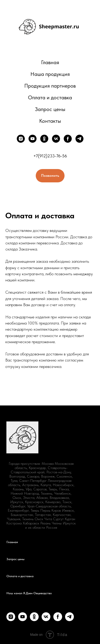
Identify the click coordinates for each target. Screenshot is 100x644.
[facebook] (68, 139)
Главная (50, 62)
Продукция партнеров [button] (50, 86)
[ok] (44, 139)
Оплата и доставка (50, 97)
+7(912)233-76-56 (50, 156)
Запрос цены (50, 109)
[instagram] (21, 139)
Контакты (50, 121)
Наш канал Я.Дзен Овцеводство (29, 593)
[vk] (56, 139)
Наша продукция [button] (50, 74)
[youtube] (33, 139)
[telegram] (79, 139)
